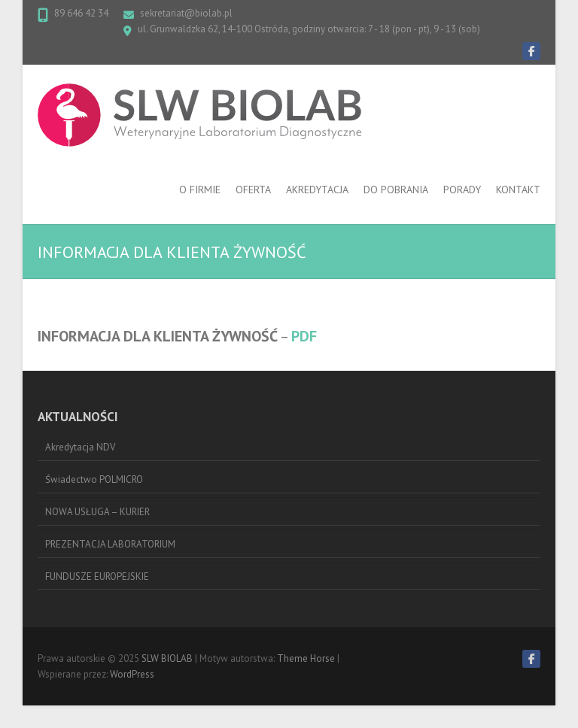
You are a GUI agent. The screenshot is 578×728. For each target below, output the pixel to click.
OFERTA (253, 190)
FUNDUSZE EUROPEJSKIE (97, 576)
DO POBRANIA (396, 190)
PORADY (462, 190)
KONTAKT (518, 190)
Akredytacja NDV (80, 447)
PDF (304, 336)
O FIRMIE (200, 190)
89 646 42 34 (81, 13)
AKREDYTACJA (317, 190)
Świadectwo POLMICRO (94, 479)
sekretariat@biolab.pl (186, 13)
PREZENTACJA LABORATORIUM (110, 544)
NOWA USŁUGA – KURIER (97, 512)
